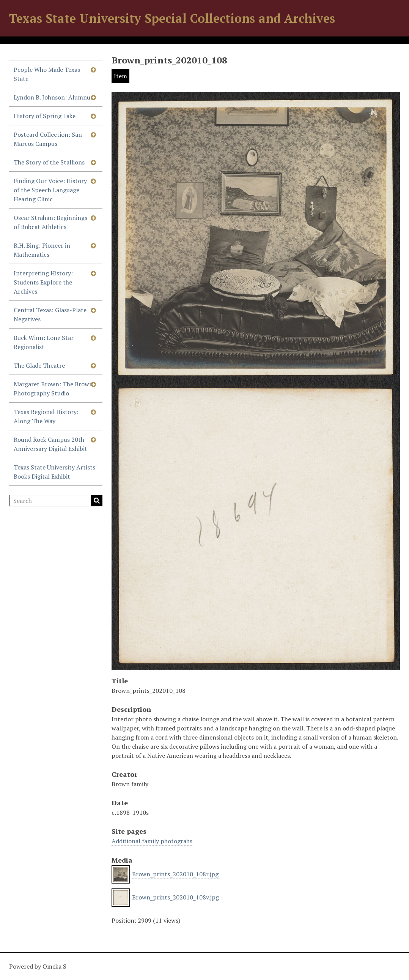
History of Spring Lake (45, 116)
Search (97, 501)
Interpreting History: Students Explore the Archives (43, 282)
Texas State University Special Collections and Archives (172, 18)
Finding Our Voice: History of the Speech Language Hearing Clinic (50, 190)
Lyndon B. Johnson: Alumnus (53, 97)
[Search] (56, 501)
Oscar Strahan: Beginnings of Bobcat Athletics (50, 222)
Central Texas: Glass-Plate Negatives (50, 315)
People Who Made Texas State (47, 74)
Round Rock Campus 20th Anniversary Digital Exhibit (50, 444)
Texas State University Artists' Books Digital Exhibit (55, 472)
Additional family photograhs (152, 841)
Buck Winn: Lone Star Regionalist (44, 342)
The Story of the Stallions (49, 162)
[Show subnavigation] (93, 70)
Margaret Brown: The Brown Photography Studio (53, 389)
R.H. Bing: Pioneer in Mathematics (42, 250)
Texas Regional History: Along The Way (46, 416)
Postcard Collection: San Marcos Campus (48, 139)
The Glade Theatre (39, 365)
